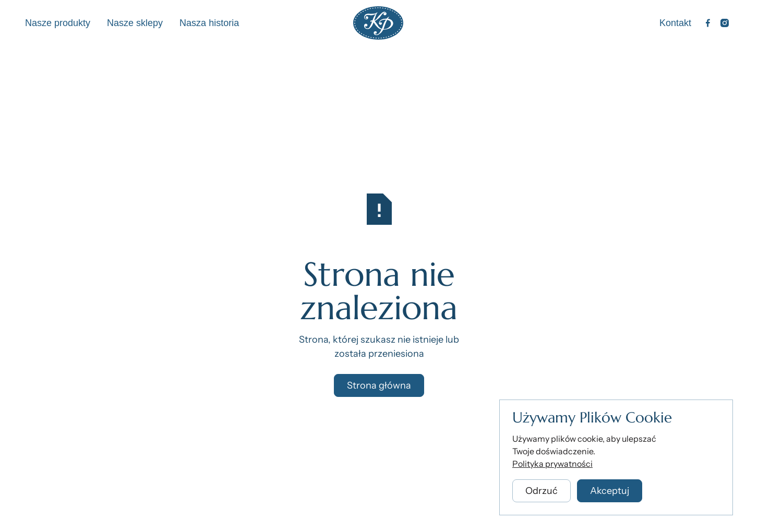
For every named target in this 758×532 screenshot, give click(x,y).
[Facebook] (708, 23)
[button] (542, 492)
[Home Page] (378, 23)
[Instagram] (725, 23)
